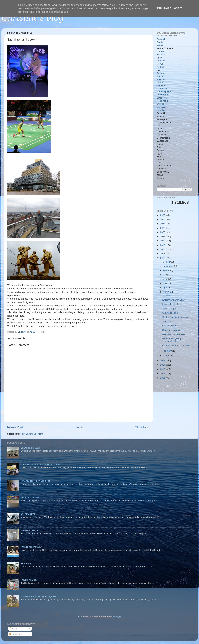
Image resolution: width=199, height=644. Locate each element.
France (160, 51)
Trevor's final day (29, 580)
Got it (178, 8)
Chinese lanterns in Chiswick (176, 345)
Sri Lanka (161, 73)
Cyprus (160, 104)
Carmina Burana (170, 326)
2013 (163, 369)
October (167, 262)
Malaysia (161, 79)
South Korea (163, 95)
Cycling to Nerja (170, 313)
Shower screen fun (30, 530)
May (165, 283)
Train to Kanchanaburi (31, 547)
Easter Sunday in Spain (174, 300)
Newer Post (15, 427)
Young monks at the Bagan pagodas (38, 596)
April (165, 288)
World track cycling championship (171, 340)
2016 (163, 258)
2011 (163, 378)
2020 (163, 241)
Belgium (161, 54)
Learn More (163, 8)
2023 (163, 228)
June (166, 279)
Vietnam (161, 85)
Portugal (161, 61)
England (161, 39)
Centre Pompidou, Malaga (175, 317)
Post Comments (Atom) (32, 434)
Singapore (162, 98)
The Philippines (164, 92)
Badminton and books (173, 330)
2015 (163, 361)
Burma (160, 82)
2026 (163, 215)
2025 (163, 219)
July (165, 275)
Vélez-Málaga (169, 309)
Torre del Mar (169, 321)
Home (79, 427)
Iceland (160, 67)
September (169, 266)
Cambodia (162, 88)
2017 (163, 254)
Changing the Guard (31, 448)
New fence (26, 563)
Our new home (28, 514)
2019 (163, 245)
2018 (163, 249)
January (167, 355)
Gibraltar (161, 110)
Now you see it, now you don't (35, 481)
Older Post (142, 427)
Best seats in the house (174, 334)
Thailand (161, 76)
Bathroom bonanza (30, 497)
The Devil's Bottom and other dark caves (40, 464)
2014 (163, 365)
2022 (163, 232)
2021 (163, 236)
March (166, 292)
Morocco (161, 107)
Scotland (161, 42)
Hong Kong (162, 101)
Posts (13, 628)
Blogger (117, 616)
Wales (160, 45)
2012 (163, 374)
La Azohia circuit (170, 304)
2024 (163, 224)
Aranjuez (167, 296)
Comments (16, 634)
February (168, 351)
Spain (160, 58)
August (167, 270)
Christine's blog (33, 17)
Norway (161, 64)
